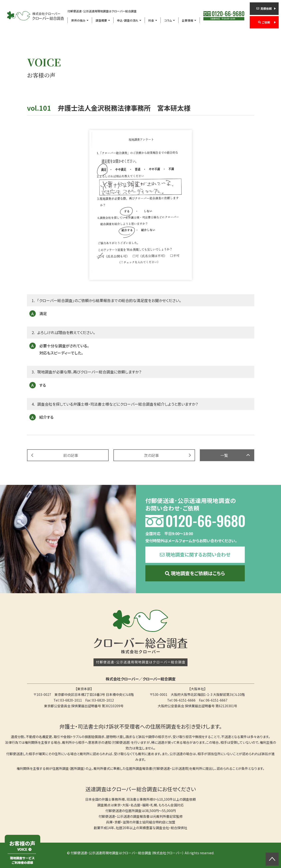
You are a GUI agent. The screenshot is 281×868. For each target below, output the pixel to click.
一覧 (224, 455)
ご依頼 (266, 22)
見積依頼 (266, 8)
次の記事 (151, 455)
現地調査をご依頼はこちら (198, 573)
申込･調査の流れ (128, 20)
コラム (168, 20)
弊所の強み (78, 20)
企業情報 (187, 20)
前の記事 (71, 455)
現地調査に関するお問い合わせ (198, 554)
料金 (151, 20)
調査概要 (101, 20)
